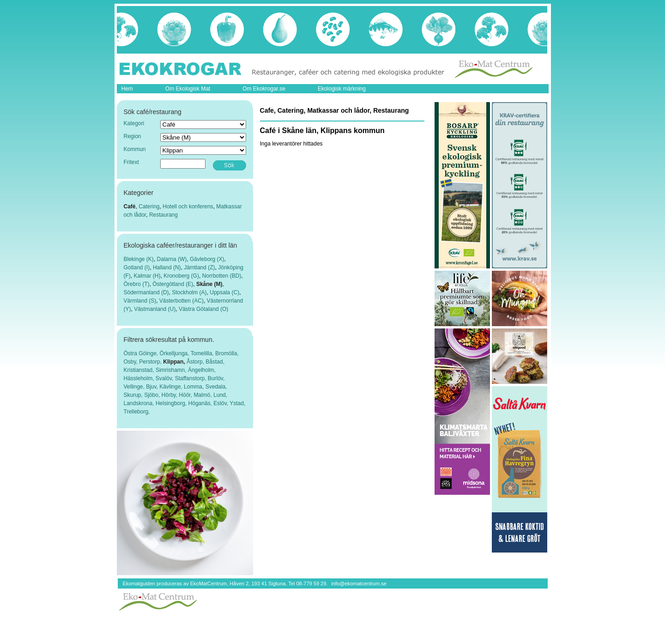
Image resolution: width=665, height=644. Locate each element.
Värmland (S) (140, 301)
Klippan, (175, 362)
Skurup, (134, 395)
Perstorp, (151, 362)
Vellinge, (135, 387)
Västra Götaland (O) (203, 309)
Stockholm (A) (189, 292)
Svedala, (216, 387)
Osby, (132, 362)
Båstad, (215, 362)
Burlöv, (216, 378)
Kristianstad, (140, 370)
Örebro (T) (137, 284)
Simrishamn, (172, 370)
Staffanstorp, (191, 378)
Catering (149, 207)
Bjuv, (153, 387)
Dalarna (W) (172, 259)
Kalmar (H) (147, 276)
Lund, (220, 395)
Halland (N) (167, 267)
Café (130, 207)
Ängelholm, (202, 370)
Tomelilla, (203, 353)
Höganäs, (201, 403)
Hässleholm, (140, 378)
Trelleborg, (137, 412)
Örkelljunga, (175, 353)
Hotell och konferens (188, 207)
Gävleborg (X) (207, 259)
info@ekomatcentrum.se (359, 583)
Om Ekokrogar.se (264, 89)
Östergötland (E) (173, 284)
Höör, (186, 395)
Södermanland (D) (146, 292)
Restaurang (163, 215)
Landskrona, (140, 403)
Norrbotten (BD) (222, 276)
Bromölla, (227, 353)
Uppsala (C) (224, 292)
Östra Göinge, (142, 353)
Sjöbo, (153, 395)
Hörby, (170, 395)
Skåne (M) (209, 284)
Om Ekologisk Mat (188, 89)
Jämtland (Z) (199, 267)
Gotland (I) (137, 267)
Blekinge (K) (139, 259)
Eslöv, (221, 403)
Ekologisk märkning (342, 89)
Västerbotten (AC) (181, 301)
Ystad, (237, 403)
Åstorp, (196, 362)
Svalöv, (165, 378)
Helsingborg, (172, 403)
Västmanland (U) (155, 309)
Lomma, (195, 387)
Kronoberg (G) (181, 276)
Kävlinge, (172, 387)
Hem (127, 89)
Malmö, (203, 395)
